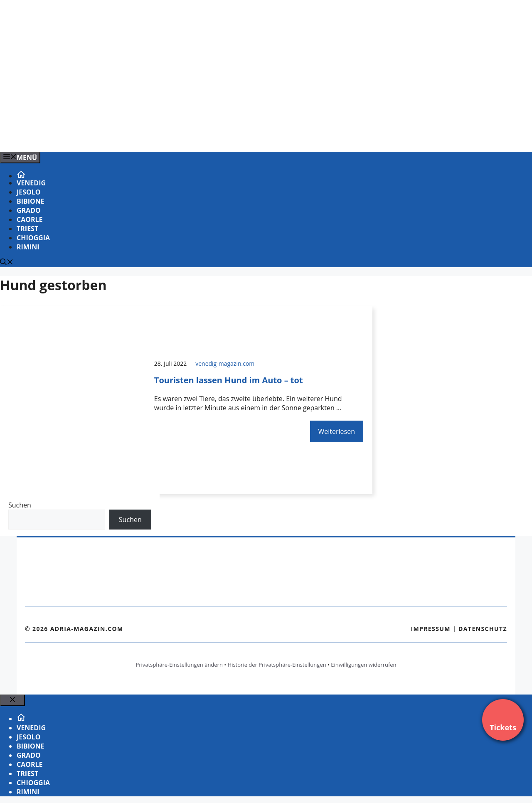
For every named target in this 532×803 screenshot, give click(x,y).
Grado (29, 210)
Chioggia (33, 238)
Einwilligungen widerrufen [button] (363, 665)
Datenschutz (483, 629)
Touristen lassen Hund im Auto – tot (229, 380)
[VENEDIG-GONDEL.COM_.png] (168, 136)
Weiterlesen (337, 431)
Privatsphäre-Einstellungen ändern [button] (179, 665)
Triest (27, 229)
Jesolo (29, 192)
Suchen (20, 505)
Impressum (431, 629)
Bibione (31, 201)
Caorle (30, 219)
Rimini (28, 247)
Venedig (31, 183)
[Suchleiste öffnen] (7, 263)
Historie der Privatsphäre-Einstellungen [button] (277, 665)
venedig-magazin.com (225, 363)
